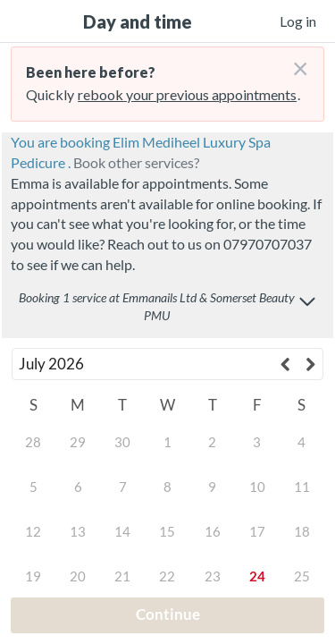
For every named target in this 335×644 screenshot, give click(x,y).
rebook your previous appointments (187, 94)
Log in (298, 21)
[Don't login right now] (295, 62)
